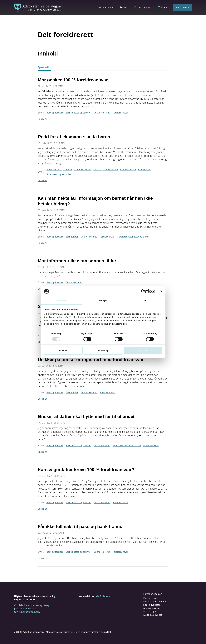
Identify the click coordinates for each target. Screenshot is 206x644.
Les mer (42, 119)
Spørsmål (43, 67)
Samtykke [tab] (61, 301)
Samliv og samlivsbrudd (106, 170)
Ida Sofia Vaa (103, 596)
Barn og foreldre (55, 113)
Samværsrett (145, 170)
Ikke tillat (63, 351)
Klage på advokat (153, 615)
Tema (123, 7)
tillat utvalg (103, 351)
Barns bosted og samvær (78, 113)
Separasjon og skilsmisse (59, 174)
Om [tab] (145, 301)
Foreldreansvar (120, 113)
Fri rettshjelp (150, 611)
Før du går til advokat (155, 601)
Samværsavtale (128, 170)
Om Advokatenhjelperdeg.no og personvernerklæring (32, 607)
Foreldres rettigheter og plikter (133, 237)
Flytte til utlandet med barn (127, 446)
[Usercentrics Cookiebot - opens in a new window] (143, 291)
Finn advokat (182, 7)
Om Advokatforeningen (27, 612)
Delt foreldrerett (102, 113)
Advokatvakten (151, 608)
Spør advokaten (105, 7)
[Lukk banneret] (161, 291)
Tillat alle (143, 351)
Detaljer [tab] (103, 301)
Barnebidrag (72, 237)
